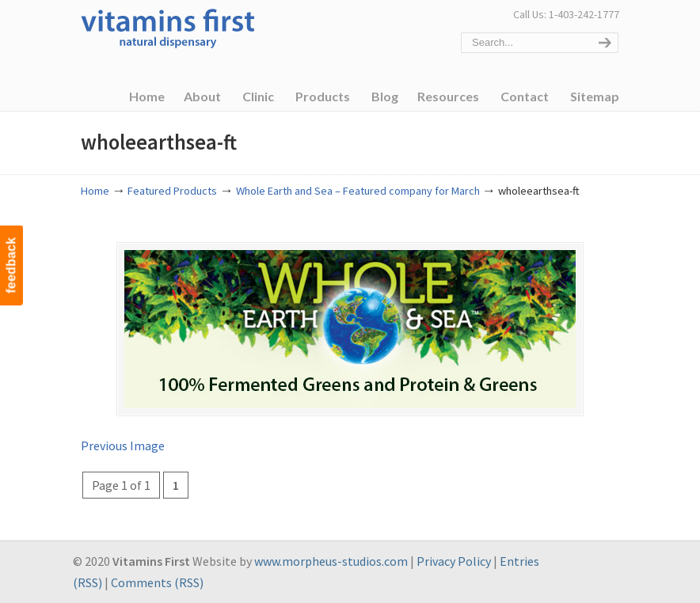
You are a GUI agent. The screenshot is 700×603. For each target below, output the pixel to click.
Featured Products (172, 191)
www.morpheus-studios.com (331, 561)
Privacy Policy (454, 561)
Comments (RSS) (157, 582)
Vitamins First (168, 27)
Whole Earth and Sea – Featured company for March (358, 191)
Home (95, 191)
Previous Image (123, 446)
